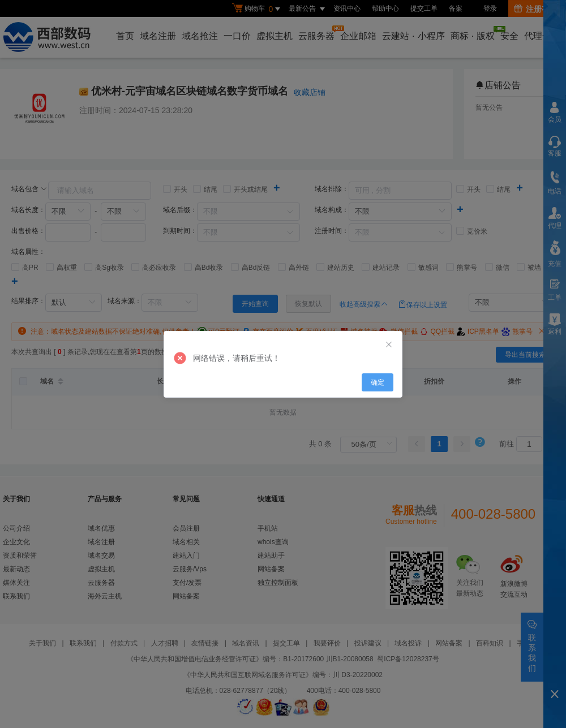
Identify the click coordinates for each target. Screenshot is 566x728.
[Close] (389, 345)
